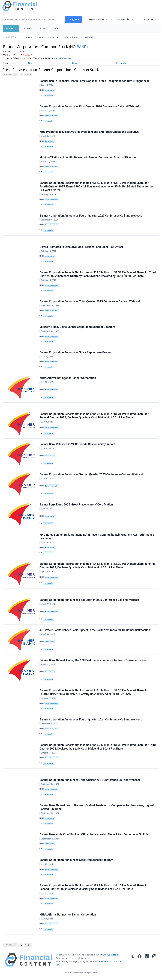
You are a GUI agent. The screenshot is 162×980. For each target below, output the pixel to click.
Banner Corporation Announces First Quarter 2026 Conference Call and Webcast (89, 106)
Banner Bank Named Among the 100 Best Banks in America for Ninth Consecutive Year (93, 660)
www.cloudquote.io (109, 955)
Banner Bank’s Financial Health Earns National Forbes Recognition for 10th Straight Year (94, 81)
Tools (57, 29)
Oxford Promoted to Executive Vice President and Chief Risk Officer (81, 247)
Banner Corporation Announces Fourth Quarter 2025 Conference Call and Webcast (91, 216)
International (71, 37)
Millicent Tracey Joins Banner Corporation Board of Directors (77, 327)
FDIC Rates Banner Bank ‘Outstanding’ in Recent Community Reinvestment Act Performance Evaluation (97, 537)
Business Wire (48, 96)
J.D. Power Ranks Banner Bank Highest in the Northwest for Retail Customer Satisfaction (95, 630)
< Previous (9, 75)
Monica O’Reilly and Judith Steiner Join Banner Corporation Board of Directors (88, 157)
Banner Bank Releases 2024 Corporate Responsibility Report (77, 444)
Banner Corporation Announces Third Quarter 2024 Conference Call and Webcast (90, 780)
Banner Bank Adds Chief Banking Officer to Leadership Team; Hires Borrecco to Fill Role (94, 834)
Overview (27, 37)
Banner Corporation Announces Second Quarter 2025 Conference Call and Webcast (91, 474)
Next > (28, 75)
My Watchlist (124, 19)
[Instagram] (154, 960)
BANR (82, 47)
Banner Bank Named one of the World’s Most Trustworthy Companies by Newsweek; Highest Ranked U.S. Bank (97, 807)
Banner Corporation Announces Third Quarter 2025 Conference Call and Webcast (90, 301)
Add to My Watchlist (68, 58)
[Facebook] (139, 960)
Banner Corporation (52, 116)
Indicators (148, 19)
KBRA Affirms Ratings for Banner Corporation (68, 378)
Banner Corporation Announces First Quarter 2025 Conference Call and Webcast (89, 600)
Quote (31, 63)
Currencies (54, 37)
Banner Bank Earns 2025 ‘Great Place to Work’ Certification (76, 505)
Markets (11, 29)
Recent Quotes (96, 19)
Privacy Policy (101, 961)
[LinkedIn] (147, 960)
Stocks (28, 29)
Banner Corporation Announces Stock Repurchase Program (76, 352)
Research (121, 63)
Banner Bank (49, 90)
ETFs (43, 29)
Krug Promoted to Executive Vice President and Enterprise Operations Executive (89, 132)
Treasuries (88, 37)
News (40, 37)
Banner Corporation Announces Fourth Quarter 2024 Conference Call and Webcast (91, 720)
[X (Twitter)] (132, 960)
